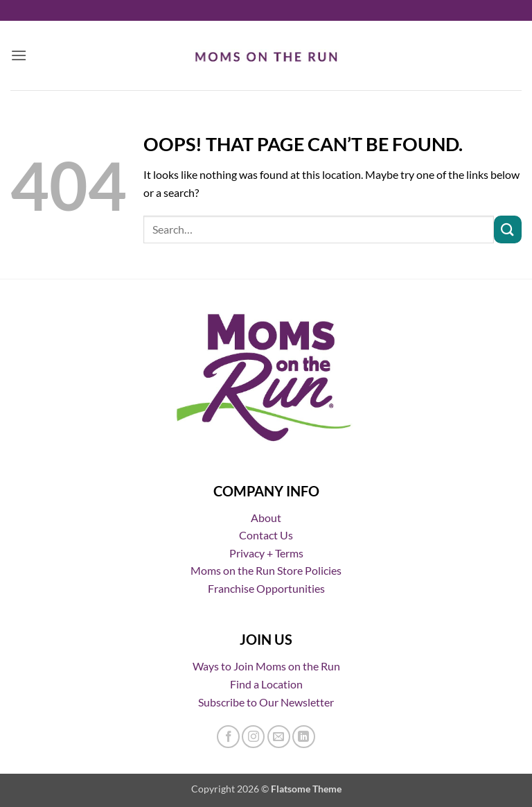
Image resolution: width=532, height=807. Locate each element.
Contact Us (266, 535)
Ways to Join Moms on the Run (266, 666)
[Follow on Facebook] (228, 737)
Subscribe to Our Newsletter (266, 702)
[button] (19, 55)
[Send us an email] (279, 737)
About (266, 518)
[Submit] (508, 229)
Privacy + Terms (266, 553)
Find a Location (266, 684)
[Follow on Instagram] (253, 737)
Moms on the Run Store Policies (266, 570)
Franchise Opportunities (266, 588)
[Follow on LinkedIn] (304, 737)
